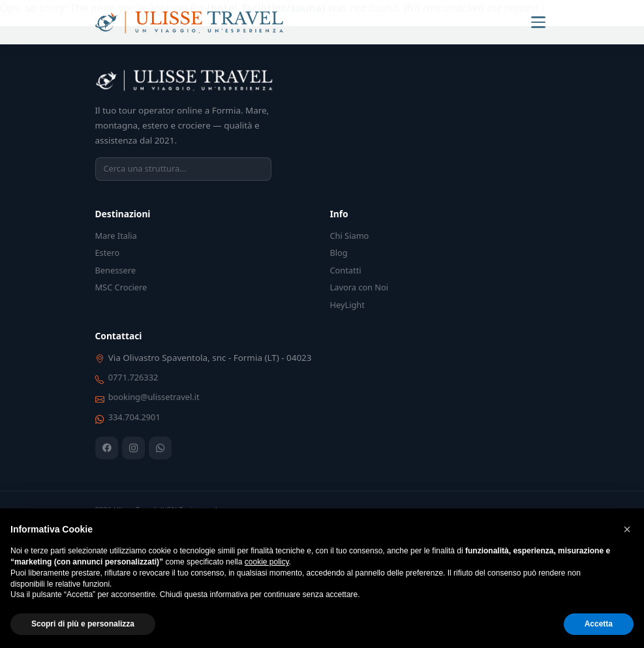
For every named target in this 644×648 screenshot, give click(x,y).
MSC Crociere (121, 287)
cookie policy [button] (267, 562)
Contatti (346, 270)
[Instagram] (133, 448)
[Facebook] (107, 448)
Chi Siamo (350, 236)
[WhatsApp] (160, 448)
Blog (339, 253)
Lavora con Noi (360, 287)
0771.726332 (133, 377)
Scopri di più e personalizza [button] (83, 624)
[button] (627, 529)
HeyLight (347, 305)
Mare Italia (116, 236)
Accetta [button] (599, 624)
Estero (108, 253)
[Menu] (538, 22)
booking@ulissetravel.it (154, 397)
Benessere (115, 270)
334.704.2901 (134, 417)
